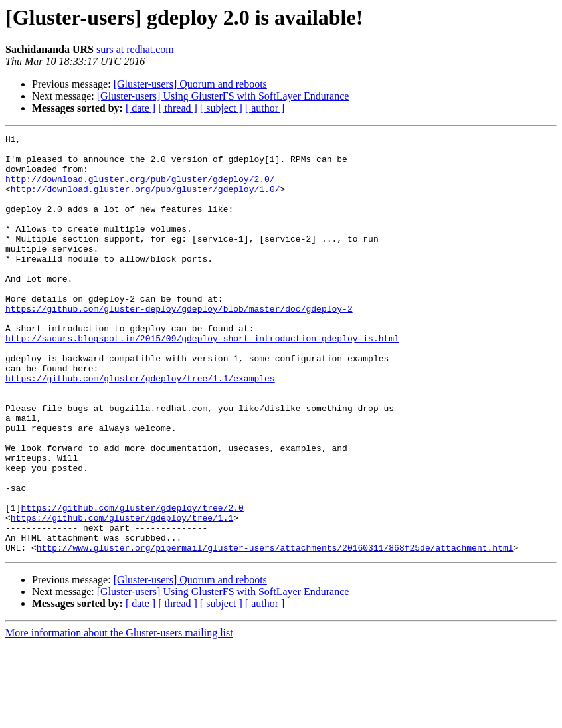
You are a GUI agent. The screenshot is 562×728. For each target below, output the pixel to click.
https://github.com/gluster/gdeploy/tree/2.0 (132, 583)
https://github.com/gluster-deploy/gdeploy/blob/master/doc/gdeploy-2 (179, 344)
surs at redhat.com (135, 49)
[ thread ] (178, 108)
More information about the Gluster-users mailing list (119, 716)
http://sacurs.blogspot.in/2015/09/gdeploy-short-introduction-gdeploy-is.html (202, 380)
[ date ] (140, 108)
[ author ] (265, 108)
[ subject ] (221, 108)
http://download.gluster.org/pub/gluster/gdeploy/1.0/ (145, 201)
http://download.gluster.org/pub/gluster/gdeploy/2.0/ (140, 189)
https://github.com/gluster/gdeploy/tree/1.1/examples (140, 428)
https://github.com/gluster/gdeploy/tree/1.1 (122, 595)
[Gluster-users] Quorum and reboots (190, 84)
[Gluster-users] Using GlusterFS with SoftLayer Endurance (223, 96)
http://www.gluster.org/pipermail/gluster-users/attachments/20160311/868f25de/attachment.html (275, 631)
